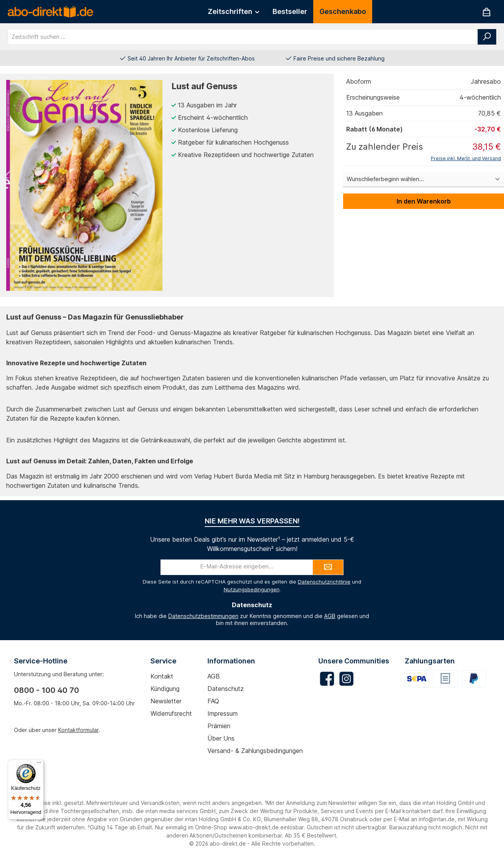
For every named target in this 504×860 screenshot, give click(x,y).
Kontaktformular (78, 730)
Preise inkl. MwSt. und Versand (466, 158)
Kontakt (162, 676)
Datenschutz (226, 689)
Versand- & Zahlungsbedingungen (255, 751)
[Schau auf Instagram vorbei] (346, 679)
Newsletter (166, 701)
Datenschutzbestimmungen (203, 616)
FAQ (213, 701)
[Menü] (39, 764)
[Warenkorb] (487, 12)
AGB (330, 616)
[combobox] (243, 37)
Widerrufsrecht (171, 713)
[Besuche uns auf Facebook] (327, 679)
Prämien (219, 726)
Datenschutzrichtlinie (324, 582)
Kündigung (165, 689)
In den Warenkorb (424, 201)
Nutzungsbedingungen (252, 589)
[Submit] (328, 567)
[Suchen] (487, 37)
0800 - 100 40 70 (47, 690)
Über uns (221, 738)
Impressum (223, 713)
